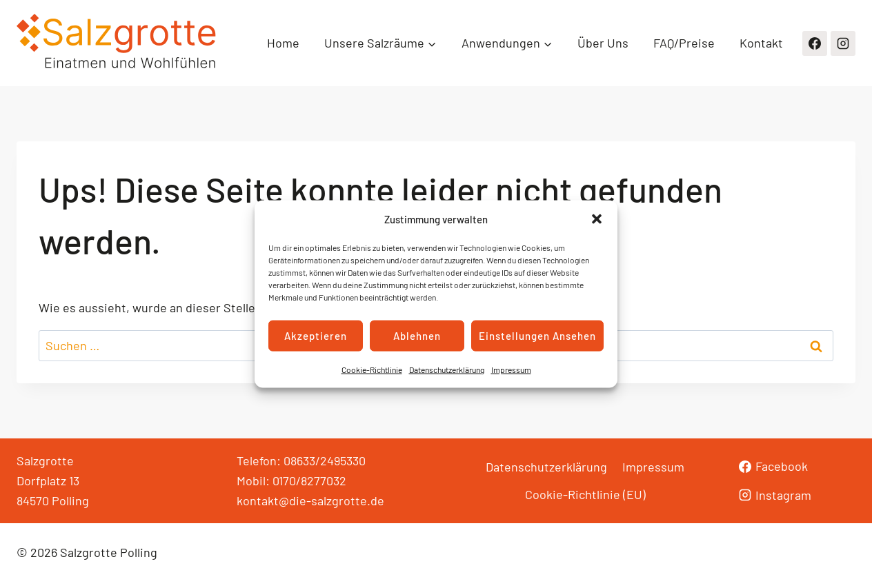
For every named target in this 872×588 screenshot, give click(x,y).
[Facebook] (815, 43)
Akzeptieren (316, 336)
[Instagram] (843, 43)
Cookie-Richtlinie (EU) (585, 494)
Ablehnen (417, 336)
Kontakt (761, 43)
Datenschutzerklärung (447, 369)
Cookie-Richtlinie (372, 369)
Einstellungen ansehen (537, 336)
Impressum (511, 369)
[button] (597, 219)
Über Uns (603, 43)
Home (283, 43)
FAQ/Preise (684, 43)
